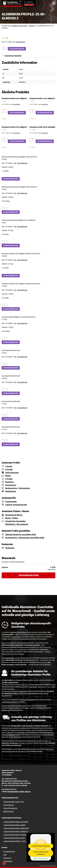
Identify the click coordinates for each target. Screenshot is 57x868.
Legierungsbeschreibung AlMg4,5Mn (16, 828)
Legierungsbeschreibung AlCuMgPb (16, 822)
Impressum (7, 858)
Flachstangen (11, 485)
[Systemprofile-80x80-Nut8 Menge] (5, 364)
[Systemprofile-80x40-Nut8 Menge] (5, 390)
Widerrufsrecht (9, 811)
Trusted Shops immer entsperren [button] (41, 853)
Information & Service (10, 702)
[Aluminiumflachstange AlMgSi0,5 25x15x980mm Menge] (5, 242)
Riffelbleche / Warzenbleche (17, 524)
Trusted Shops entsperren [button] (41, 846)
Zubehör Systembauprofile (16, 505)
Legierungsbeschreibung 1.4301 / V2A (17, 841)
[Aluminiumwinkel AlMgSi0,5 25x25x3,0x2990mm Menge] (5, 339)
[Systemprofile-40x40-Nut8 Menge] (5, 416)
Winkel (8, 476)
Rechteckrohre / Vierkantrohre (18, 488)
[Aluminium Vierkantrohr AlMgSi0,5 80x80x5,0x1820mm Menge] (5, 306)
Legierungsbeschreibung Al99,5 (14, 838)
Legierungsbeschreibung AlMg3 (14, 825)
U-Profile (9, 470)
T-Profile (9, 466)
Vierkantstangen (12, 473)
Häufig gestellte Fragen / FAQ (14, 802)
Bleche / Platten (12, 518)
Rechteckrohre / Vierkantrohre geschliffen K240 (25, 538)
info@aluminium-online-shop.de (19, 792)
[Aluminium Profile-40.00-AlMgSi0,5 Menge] (5, 111)
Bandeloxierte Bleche (14, 515)
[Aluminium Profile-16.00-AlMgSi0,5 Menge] (32, 111)
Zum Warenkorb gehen (29, 575)
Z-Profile (9, 479)
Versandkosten (20, 42)
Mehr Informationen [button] (41, 859)
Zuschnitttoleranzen (27, 700)
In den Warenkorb (17, 49)
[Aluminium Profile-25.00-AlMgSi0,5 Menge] (5, 48)
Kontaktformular (9, 852)
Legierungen (16, 637)
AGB (5, 855)
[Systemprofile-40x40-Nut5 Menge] (5, 441)
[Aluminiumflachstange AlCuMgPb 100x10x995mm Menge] (5, 209)
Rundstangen (11, 491)
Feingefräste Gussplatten (16, 521)
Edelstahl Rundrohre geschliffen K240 (21, 535)
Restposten (10, 548)
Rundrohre (10, 482)
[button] (4, 864)
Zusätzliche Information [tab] (13, 56)
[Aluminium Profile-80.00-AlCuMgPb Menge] (32, 140)
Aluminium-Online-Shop (18, 632)
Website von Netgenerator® (48, 866)
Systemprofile (11, 502)
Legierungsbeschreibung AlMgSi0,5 (16, 831)
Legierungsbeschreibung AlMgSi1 (15, 835)
